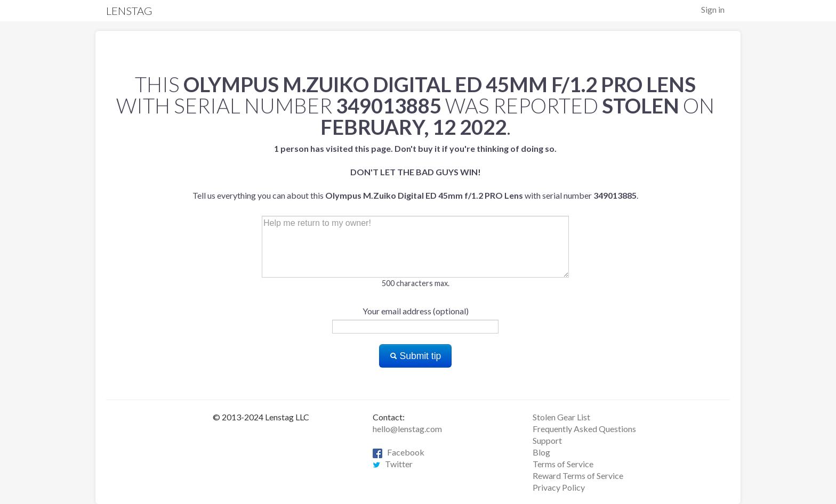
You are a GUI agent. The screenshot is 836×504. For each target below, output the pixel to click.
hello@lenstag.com (407, 429)
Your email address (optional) (416, 311)
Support (547, 440)
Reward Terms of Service (578, 475)
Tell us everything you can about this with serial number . (415, 172)
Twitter (393, 464)
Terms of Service (563, 464)
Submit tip (416, 356)
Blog (541, 452)
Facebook (399, 452)
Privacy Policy (559, 487)
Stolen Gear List (561, 417)
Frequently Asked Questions (584, 429)
